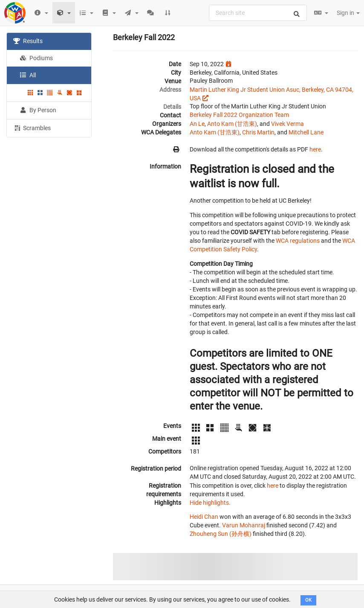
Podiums (36, 58)
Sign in (348, 13)
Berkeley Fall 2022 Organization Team (239, 115)
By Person (38, 110)
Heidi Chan (204, 517)
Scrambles (32, 128)
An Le (197, 124)
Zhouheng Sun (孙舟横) (221, 534)
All (28, 75)
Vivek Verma (287, 124)
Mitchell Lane (306, 132)
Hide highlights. (210, 503)
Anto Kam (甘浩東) (232, 124)
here (315, 149)
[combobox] (258, 13)
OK (308, 600)
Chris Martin (258, 132)
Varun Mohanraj (244, 525)
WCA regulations (298, 241)
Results (28, 41)
